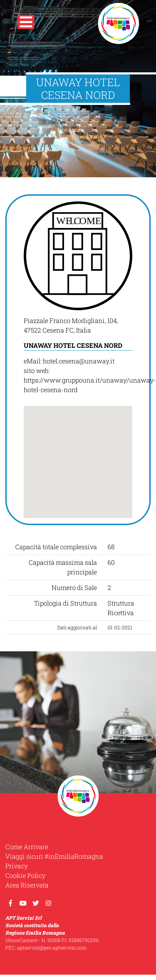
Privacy (16, 866)
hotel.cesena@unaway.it (79, 361)
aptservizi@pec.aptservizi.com (52, 948)
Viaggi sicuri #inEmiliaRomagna (54, 856)
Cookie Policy (25, 875)
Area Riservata (27, 885)
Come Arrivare (27, 847)
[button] (26, 23)
